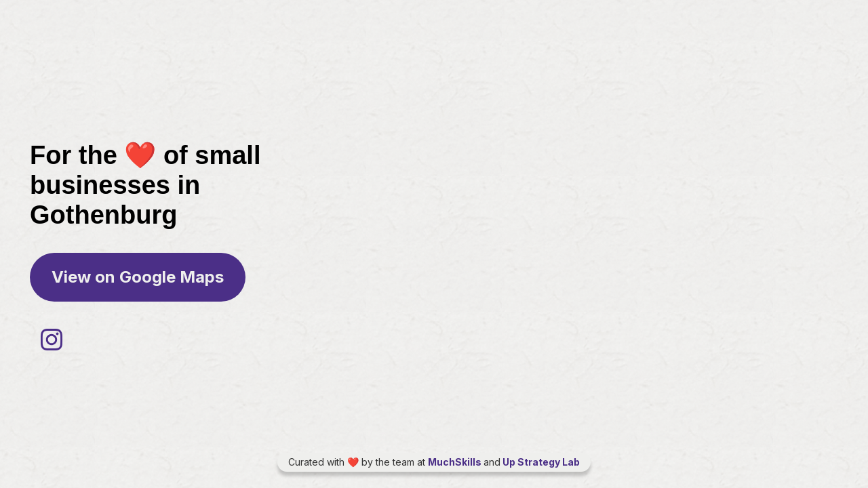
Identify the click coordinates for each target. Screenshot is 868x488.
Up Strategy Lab (540, 462)
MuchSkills (456, 462)
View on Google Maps (138, 277)
